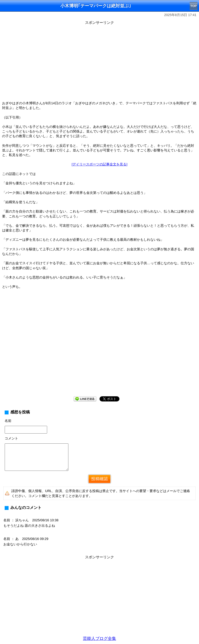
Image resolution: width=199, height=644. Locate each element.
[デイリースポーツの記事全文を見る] (99, 164)
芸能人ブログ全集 (99, 638)
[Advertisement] (99, 63)
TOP (194, 6)
